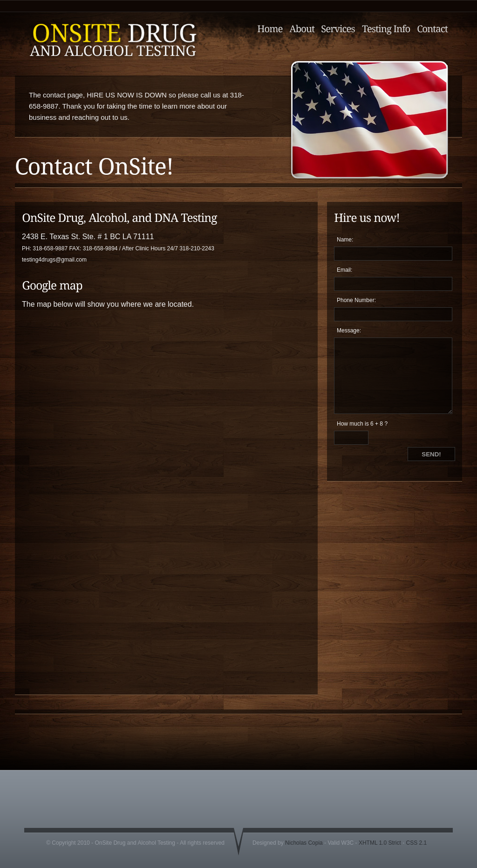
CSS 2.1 (416, 843)
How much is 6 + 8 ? (362, 424)
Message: (349, 331)
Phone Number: (356, 300)
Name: (345, 240)
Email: (344, 270)
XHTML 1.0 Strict (380, 843)
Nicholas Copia (304, 843)
